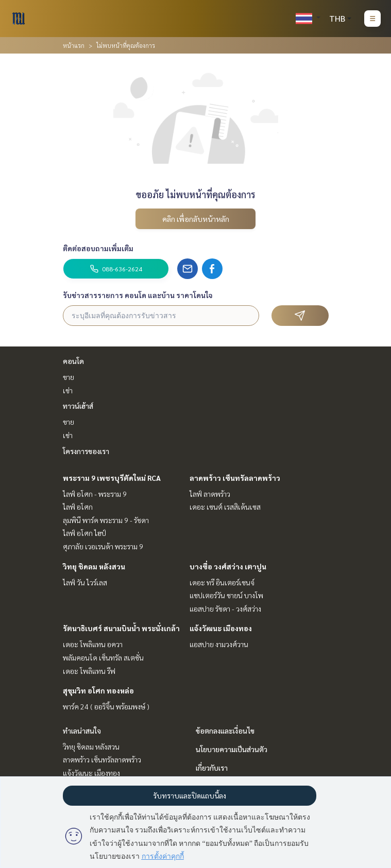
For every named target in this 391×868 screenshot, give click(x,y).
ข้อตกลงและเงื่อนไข (225, 731)
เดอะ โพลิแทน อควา (93, 644)
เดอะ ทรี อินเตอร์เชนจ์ (222, 582)
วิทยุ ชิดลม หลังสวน (94, 566)
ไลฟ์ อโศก (78, 507)
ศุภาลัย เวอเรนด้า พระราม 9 (103, 546)
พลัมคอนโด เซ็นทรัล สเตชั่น (103, 657)
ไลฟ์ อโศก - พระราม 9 (95, 494)
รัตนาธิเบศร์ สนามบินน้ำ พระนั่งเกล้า (121, 628)
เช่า (68, 390)
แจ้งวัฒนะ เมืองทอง (221, 628)
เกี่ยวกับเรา (212, 768)
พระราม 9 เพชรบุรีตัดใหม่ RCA (112, 478)
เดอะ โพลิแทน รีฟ (89, 671)
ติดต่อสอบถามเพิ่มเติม (98, 248)
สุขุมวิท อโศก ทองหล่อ (98, 690)
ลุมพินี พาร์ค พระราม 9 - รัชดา (106, 520)
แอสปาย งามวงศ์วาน (219, 644)
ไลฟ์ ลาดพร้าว (210, 494)
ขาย (69, 377)
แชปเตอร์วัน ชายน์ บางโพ (226, 595)
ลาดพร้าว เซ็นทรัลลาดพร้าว (235, 478)
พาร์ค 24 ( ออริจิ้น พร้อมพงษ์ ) (106, 706)
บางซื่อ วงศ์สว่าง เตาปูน (228, 566)
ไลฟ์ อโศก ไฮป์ (84, 533)
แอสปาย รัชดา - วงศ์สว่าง (225, 609)
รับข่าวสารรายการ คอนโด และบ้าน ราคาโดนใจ (138, 295)
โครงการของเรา (86, 451)
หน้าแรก (74, 45)
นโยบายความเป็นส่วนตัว (232, 749)
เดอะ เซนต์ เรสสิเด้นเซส (225, 507)
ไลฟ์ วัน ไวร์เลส (85, 582)
